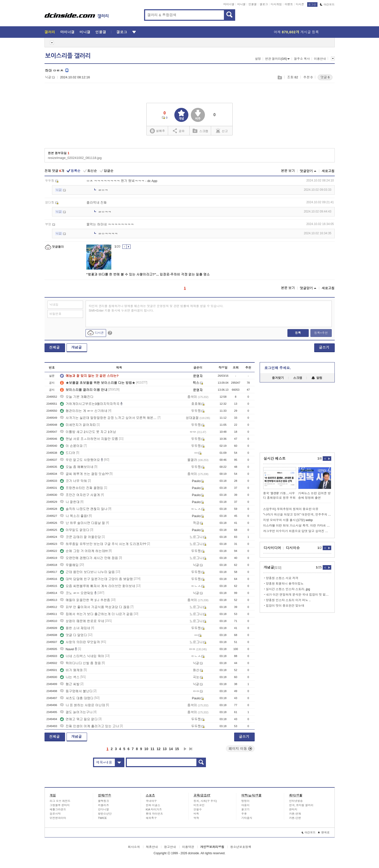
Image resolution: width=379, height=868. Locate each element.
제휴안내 (152, 847)
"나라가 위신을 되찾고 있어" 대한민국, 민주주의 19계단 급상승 (297, 515)
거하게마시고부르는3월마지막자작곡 (90, 404)
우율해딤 (69, 565)
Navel (67, 649)
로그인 (312, 5)
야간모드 (327, 5)
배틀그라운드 (58, 809)
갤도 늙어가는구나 (76, 712)
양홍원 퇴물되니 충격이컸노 (285, 584)
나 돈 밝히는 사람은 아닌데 (82, 705)
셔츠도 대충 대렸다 (77, 698)
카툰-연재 (295, 814)
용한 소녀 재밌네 (75, 628)
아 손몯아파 (71, 446)
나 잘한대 (70, 502)
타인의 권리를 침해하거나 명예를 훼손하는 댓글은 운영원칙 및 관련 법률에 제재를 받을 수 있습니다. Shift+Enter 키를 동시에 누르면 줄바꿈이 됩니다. (156, 308)
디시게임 (276, 4)
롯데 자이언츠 (154, 814)
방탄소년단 (105, 814)
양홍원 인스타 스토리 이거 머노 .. (288, 600)
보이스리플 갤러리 (68, 56)
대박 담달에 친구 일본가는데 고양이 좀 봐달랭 (96, 579)
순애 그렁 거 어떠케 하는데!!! (84, 551)
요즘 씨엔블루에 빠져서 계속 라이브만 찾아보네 (98, 586)
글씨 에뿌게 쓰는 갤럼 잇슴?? (84, 474)
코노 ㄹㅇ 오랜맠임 (77, 593)
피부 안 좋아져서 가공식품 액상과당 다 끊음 (95, 607)
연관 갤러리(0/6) (277, 59)
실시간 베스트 (275, 459)
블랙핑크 (104, 801)
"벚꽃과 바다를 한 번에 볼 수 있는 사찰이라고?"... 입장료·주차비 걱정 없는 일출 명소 (148, 274)
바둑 (196, 814)
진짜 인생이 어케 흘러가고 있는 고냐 (89, 726)
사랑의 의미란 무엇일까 (80, 642)
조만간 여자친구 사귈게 (80, 495)
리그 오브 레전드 (60, 801)
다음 (185, 749)
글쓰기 (324, 347)
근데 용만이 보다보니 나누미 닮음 (87, 572)
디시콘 (300, 4)
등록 (298, 333)
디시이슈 (293, 548)
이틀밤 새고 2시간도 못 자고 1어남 (88, 432)
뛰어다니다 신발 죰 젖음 (80, 663)
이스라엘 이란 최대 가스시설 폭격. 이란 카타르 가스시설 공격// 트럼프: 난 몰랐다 (297, 526)
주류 (244, 814)
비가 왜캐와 (71, 670)
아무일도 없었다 (75, 530)
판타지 (293, 809)
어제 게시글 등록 (296, 32)
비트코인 (199, 805)
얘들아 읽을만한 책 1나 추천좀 (85, 600)
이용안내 (320, 59)
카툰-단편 (295, 818)
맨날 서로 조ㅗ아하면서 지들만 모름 (89, 439)
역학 (196, 818)
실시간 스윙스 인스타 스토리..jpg (288, 589)
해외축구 (151, 818)
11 (152, 749)
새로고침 (328, 171)
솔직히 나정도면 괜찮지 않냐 (84, 509)
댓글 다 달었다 (73, 635)
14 (171, 749)
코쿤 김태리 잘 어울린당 (80, 537)
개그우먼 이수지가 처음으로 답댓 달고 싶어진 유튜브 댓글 (297, 531)
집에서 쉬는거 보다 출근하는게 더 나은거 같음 (96, 614)
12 (159, 749)
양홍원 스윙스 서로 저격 (282, 578)
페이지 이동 (240, 749)
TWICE (102, 818)
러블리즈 (104, 805)
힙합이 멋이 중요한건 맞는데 (285, 606)
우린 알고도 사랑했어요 (80, 460)
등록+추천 (321, 333)
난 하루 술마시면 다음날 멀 (82, 523)
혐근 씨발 (70, 684)
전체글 (55, 347)
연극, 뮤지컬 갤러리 (301, 805)
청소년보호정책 (241, 847)
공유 (179, 131)
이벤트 (289, 4)
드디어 (68, 453)
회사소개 (134, 847)
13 (165, 749)
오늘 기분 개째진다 (77, 397)
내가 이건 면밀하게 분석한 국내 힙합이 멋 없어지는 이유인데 (299, 595)
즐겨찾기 (278, 378)
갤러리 (50, 32)
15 (177, 749)
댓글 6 (325, 77)
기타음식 (247, 818)
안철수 (198, 809)
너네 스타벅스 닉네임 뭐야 (82, 656)
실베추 (157, 131)
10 (146, 749)
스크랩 (280, 77)
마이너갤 (229, 4)
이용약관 (188, 847)
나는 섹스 (70, 677)
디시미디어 (272, 548)
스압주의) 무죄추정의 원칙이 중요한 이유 (291, 509)
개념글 (77, 347)
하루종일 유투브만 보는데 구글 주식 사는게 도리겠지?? (103, 544)
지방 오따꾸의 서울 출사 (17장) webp (288, 520)
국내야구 (151, 801)
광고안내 (170, 847)
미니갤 (241, 4)
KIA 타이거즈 (154, 809)
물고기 (246, 809)
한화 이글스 (153, 805)
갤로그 (264, 4)
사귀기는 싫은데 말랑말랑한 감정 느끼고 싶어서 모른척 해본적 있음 (108, 418)
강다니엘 (104, 809)
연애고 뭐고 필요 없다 (79, 719)
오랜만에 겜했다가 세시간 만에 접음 (89, 558)
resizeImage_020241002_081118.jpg (75, 158)
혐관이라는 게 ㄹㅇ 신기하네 (84, 411)
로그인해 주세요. (278, 368)
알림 (317, 378)
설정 (258, 59)
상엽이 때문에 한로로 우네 (82, 621)
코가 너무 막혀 (73, 481)
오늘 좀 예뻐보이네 (77, 467)
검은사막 (55, 814)
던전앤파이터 (58, 818)
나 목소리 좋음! (74, 516)
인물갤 (253, 4)
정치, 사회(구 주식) (205, 801)
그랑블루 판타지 (60, 805)
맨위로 (324, 832)
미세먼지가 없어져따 (78, 425)
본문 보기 (288, 171)
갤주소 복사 (302, 59)
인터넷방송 (296, 801)
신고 (222, 131)
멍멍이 (246, 801)
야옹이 (246, 805)
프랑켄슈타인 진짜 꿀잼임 (82, 488)
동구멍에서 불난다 (76, 691)
